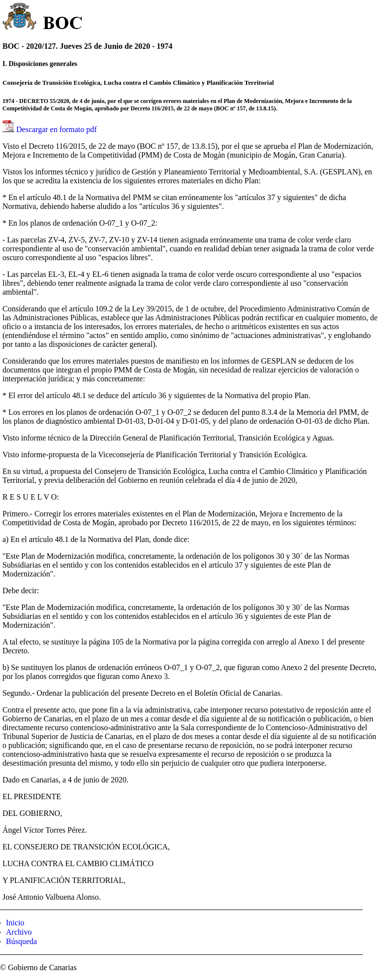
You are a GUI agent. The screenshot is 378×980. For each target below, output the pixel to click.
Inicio (15, 923)
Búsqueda (21, 941)
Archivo (19, 932)
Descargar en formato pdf (57, 129)
